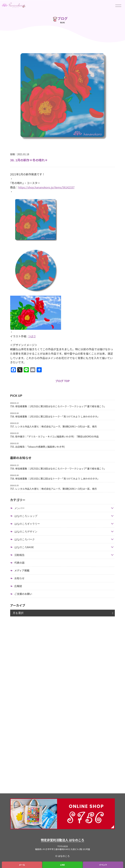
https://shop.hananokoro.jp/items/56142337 (46, 187)
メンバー (20, 508)
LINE (62, 865)
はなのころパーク (25, 539)
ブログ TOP (62, 381)
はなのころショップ (26, 516)
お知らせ (20, 578)
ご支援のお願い (23, 594)
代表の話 (20, 563)
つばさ (32, 336)
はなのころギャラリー (27, 524)
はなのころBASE (24, 547)
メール (22, 865)
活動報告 (20, 555)
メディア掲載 (22, 570)
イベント (103, 865)
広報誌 (18, 586)
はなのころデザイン (26, 532)
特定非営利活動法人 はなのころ (63, 840)
